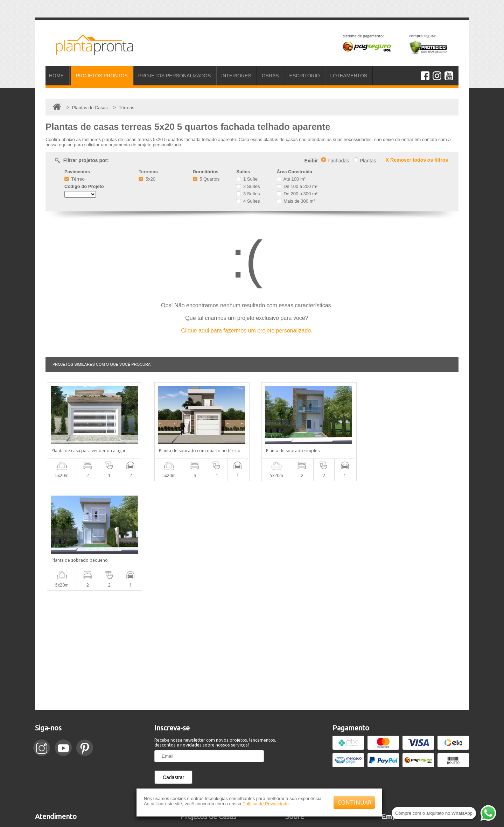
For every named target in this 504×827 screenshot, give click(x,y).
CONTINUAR (355, 803)
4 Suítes (248, 201)
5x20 (147, 179)
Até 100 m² (291, 179)
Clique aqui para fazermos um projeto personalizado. (247, 331)
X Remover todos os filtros (417, 160)
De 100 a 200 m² (297, 186)
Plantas (365, 161)
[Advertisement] (252, 541)
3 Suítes (248, 194)
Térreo (75, 179)
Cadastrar (173, 668)
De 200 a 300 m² (297, 194)
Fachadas (335, 161)
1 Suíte (247, 179)
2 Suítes (248, 186)
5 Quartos (206, 179)
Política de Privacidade (266, 804)
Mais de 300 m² (296, 201)
